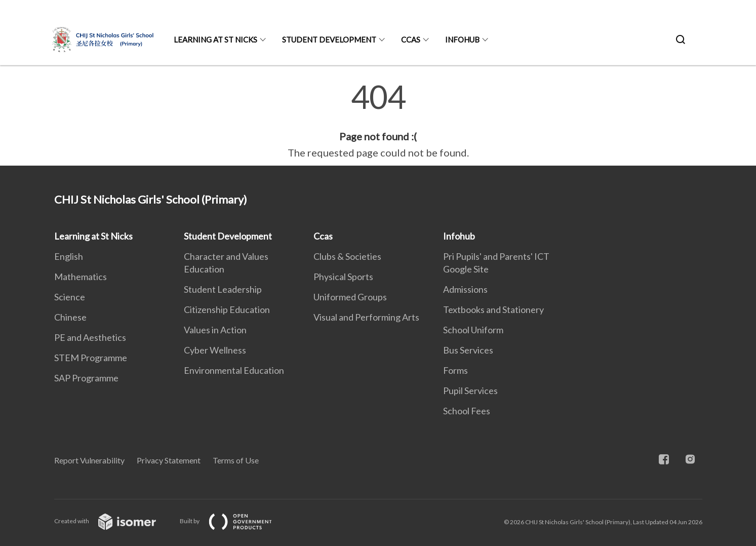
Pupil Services (470, 391)
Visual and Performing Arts (366, 317)
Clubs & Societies (347, 256)
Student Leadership (223, 289)
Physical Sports (343, 277)
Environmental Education (234, 370)
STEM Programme (91, 358)
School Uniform (473, 330)
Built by (234, 521)
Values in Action (215, 330)
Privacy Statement (169, 460)
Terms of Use (236, 460)
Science (70, 297)
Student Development (329, 40)
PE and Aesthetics (90, 337)
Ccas (411, 40)
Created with (113, 521)
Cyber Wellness (215, 350)
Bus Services (468, 350)
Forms (455, 370)
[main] (378, 121)
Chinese (70, 317)
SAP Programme (86, 378)
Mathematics (81, 277)
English (69, 256)
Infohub (462, 40)
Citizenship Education (227, 309)
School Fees (467, 411)
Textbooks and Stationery (493, 309)
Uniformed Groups (350, 297)
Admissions (465, 289)
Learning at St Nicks (215, 40)
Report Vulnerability (89, 460)
